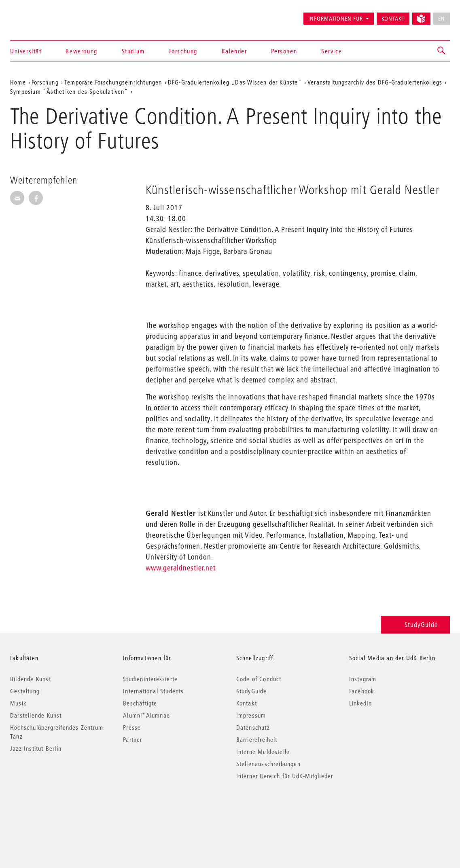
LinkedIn (361, 703)
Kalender (234, 51)
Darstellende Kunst (36, 715)
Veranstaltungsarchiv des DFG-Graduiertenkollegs (375, 82)
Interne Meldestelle (263, 752)
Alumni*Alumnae (146, 715)
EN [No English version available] (442, 19)
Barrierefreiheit (257, 739)
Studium (133, 51)
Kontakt (393, 19)
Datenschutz (253, 727)
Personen (284, 51)
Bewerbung (81, 51)
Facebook (362, 691)
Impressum (251, 715)
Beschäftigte (140, 703)
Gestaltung (25, 691)
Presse (132, 727)
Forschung (183, 51)
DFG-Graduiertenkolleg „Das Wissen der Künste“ (235, 82)
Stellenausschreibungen (268, 764)
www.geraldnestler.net (181, 568)
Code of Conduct (259, 679)
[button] (442, 51)
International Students (153, 691)
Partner (132, 739)
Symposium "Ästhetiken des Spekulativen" (69, 91)
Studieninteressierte (150, 679)
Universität (26, 51)
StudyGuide (415, 624)
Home (18, 82)
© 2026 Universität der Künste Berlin (52, 810)
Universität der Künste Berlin (42, 15)
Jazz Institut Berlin (36, 748)
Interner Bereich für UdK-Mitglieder (285, 776)
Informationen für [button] (336, 19)
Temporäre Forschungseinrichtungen (113, 82)
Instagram (363, 679)
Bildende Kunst (31, 679)
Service (332, 51)
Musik (18, 703)
